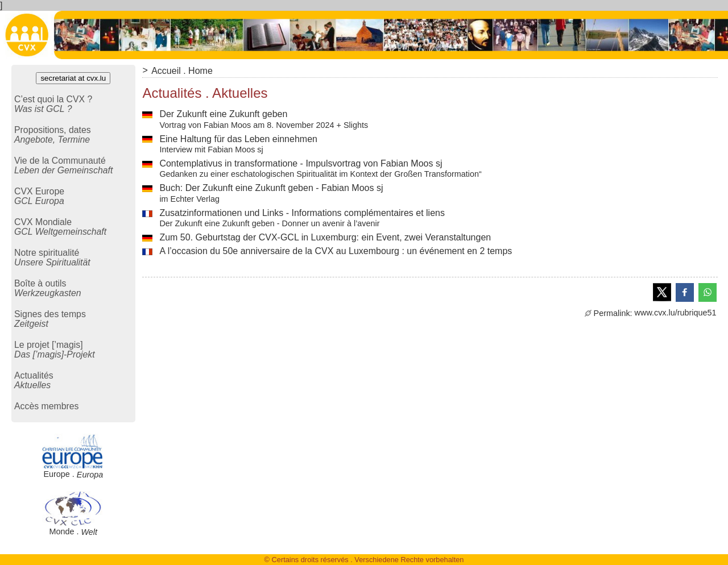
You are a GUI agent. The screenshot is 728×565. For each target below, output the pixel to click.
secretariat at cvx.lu (73, 78)
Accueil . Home (182, 71)
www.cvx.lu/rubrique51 (651, 313)
